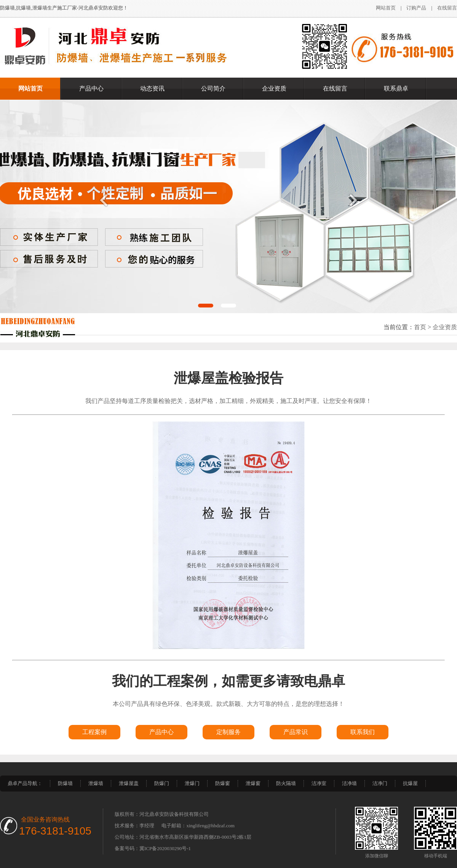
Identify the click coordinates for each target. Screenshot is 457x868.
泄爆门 (192, 783)
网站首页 (386, 8)
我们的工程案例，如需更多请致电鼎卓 (228, 681)
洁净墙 (349, 783)
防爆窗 (223, 783)
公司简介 (213, 88)
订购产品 (416, 8)
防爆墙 (65, 783)
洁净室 (319, 783)
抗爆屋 (410, 783)
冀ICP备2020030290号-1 (165, 848)
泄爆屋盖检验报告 (228, 378)
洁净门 (380, 783)
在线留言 (447, 8)
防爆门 (162, 783)
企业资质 (274, 88)
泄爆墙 (96, 783)
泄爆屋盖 (129, 783)
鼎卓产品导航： (25, 783)
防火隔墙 (286, 783)
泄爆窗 (253, 783)
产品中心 (91, 88)
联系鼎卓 (396, 88)
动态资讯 (152, 88)
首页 (420, 327)
